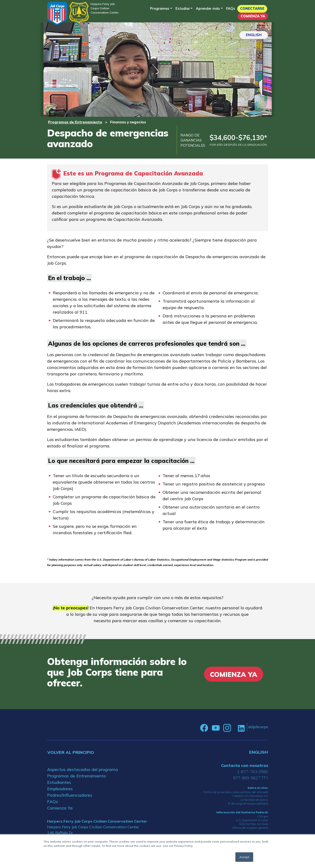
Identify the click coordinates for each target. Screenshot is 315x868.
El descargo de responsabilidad (248, 803)
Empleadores (60, 789)
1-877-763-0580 (253, 772)
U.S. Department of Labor (252, 820)
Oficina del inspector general (250, 828)
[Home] (57, 13)
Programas (160, 9)
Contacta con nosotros (245, 765)
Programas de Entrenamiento (75, 122)
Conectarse (252, 9)
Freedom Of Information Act (250, 796)
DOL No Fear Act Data (254, 824)
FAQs (231, 9)
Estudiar (183, 9)
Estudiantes (59, 782)
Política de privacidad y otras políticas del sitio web (236, 792)
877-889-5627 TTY (251, 778)
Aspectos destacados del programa (82, 769)
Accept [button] (244, 857)
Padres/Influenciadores (70, 795)
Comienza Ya (253, 16)
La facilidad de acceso (254, 800)
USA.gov (263, 816)
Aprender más (208, 9)
